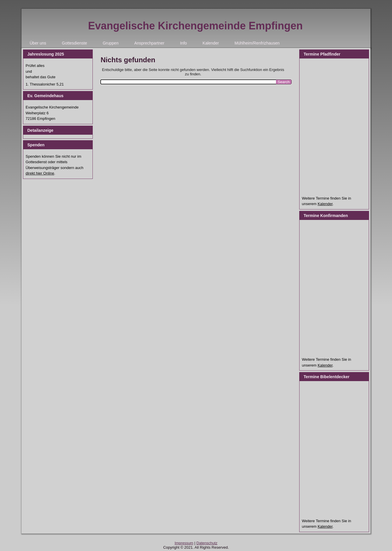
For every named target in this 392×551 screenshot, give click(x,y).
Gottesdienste (74, 43)
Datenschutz (207, 543)
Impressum (184, 543)
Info (183, 43)
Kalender (211, 43)
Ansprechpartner (149, 43)
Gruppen (111, 43)
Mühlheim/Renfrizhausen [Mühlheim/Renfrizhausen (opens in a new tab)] (257, 43)
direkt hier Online (40, 173)
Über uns (38, 43)
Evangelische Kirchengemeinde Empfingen (195, 26)
